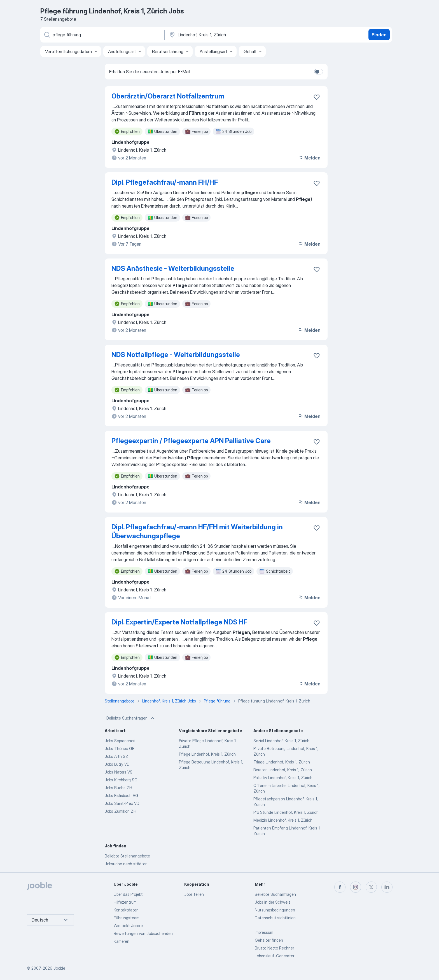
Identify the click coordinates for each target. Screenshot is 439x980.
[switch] (319, 72)
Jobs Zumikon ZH (121, 811)
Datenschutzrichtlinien (275, 918)
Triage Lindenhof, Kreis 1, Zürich (282, 762)
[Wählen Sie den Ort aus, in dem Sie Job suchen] (227, 35)
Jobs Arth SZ (116, 756)
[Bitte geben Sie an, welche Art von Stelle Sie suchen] (102, 35)
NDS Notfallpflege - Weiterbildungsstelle (176, 355)
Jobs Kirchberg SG (121, 780)
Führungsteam (127, 918)
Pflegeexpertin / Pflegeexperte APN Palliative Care (191, 441)
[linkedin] (387, 887)
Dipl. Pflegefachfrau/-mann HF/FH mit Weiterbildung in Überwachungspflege (197, 531)
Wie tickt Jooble (128, 926)
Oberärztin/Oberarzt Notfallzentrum (168, 96)
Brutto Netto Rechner (274, 948)
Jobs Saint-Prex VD (122, 803)
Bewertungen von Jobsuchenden (143, 933)
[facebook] (340, 887)
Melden (309, 158)
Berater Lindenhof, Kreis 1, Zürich (283, 770)
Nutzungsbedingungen (275, 910)
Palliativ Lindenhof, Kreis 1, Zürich (283, 778)
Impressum (264, 932)
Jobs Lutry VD (117, 764)
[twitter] (371, 887)
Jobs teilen (194, 894)
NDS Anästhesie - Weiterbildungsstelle (173, 268)
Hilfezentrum (125, 902)
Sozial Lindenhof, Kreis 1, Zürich (281, 741)
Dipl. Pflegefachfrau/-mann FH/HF (165, 182)
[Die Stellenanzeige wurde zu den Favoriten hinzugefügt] (317, 97)
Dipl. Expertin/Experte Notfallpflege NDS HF (179, 622)
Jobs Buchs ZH (118, 788)
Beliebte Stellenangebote (127, 856)
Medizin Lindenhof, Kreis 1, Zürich (283, 820)
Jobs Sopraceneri (120, 741)
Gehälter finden (269, 940)
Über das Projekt (128, 894)
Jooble (59, 968)
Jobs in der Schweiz (273, 902)
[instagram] (356, 887)
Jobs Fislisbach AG (122, 795)
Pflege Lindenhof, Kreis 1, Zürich (207, 754)
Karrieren (122, 941)
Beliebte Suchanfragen (131, 718)
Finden (379, 35)
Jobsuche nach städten (126, 864)
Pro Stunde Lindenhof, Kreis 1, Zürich (286, 812)
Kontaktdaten (126, 910)
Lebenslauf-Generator (275, 956)
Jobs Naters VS (119, 772)
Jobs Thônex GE (120, 748)
